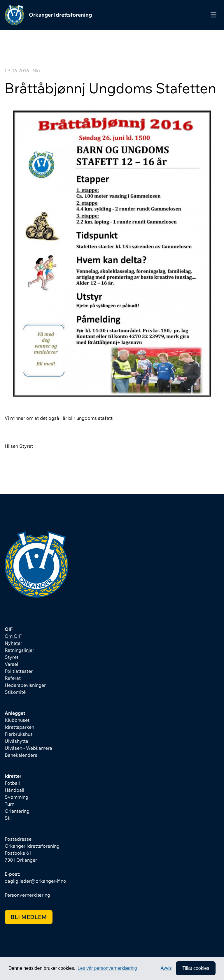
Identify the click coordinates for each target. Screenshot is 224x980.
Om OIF (13, 636)
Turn (9, 804)
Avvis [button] (166, 968)
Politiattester (19, 671)
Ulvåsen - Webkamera (28, 748)
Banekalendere (21, 755)
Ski (8, 818)
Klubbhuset (17, 720)
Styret (12, 657)
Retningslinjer (19, 650)
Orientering (17, 811)
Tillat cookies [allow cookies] (196, 968)
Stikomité (15, 692)
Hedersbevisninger (25, 685)
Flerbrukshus (19, 734)
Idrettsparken (19, 727)
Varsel (11, 664)
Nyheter (13, 643)
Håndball (14, 790)
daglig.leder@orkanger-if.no (35, 881)
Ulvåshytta (16, 741)
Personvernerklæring (27, 895)
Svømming (16, 797)
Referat (13, 678)
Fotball (12, 783)
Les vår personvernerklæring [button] (107, 968)
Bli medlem (29, 917)
